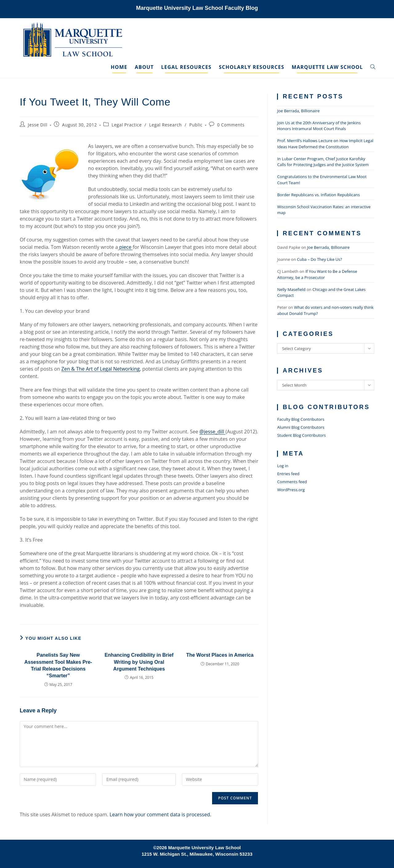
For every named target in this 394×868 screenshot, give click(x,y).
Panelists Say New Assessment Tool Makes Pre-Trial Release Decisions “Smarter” (58, 665)
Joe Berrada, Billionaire (298, 111)
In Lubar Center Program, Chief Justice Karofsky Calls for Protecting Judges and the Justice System (323, 162)
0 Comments (231, 125)
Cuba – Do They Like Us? (320, 259)
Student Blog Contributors (301, 435)
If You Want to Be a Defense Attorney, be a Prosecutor (317, 274)
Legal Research (166, 125)
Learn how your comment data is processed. (161, 814)
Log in (283, 466)
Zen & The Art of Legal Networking (101, 369)
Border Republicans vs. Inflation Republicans (318, 195)
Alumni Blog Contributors (301, 427)
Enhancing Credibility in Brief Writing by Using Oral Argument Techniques (139, 662)
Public (196, 125)
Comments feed (292, 482)
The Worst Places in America (220, 655)
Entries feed (288, 474)
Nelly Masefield (291, 289)
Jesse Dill (38, 125)
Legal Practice (127, 125)
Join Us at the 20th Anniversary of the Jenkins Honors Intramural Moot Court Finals (319, 126)
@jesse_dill (213, 432)
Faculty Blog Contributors (301, 419)
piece (125, 247)
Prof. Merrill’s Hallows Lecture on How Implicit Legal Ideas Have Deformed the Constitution (325, 144)
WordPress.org (291, 490)
